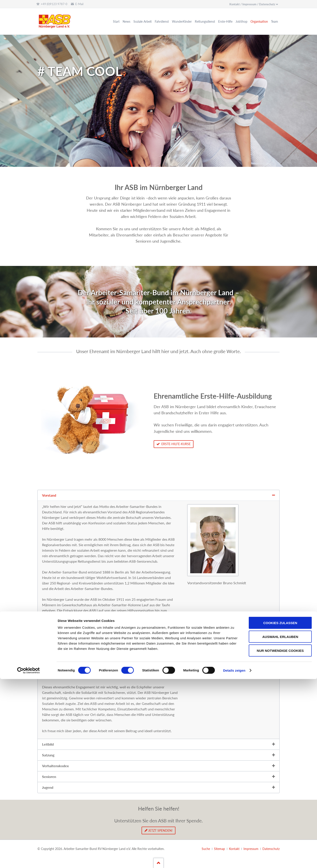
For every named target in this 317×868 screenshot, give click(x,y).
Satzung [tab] (48, 755)
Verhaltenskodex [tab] (55, 766)
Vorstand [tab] (49, 495)
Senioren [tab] (49, 777)
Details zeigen (234, 859)
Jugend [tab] (48, 787)
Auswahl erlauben (280, 826)
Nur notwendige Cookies (280, 839)
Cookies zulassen (280, 812)
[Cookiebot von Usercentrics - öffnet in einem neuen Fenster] (29, 859)
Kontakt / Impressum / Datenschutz (252, 4)
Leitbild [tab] (48, 744)
